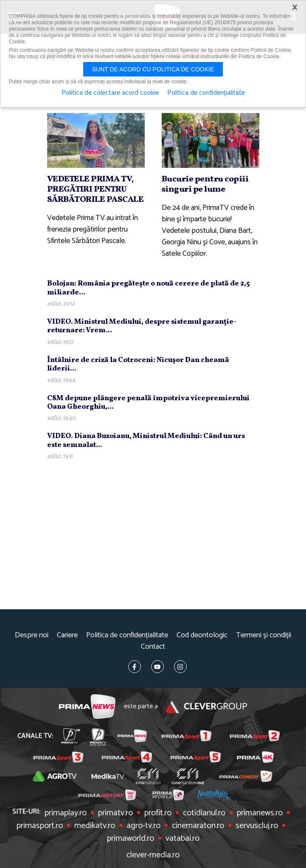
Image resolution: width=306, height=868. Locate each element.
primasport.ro (40, 826)
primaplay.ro (66, 813)
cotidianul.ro (204, 813)
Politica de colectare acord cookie (110, 93)
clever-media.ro (153, 855)
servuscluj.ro (257, 826)
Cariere (67, 635)
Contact (153, 647)
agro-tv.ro (143, 826)
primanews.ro (260, 813)
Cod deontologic (202, 635)
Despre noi (32, 635)
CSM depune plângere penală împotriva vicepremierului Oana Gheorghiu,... (148, 403)
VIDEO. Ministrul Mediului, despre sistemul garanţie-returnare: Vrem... (142, 326)
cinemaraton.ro (198, 826)
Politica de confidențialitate (127, 635)
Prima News (87, 707)
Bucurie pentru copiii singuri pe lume (205, 184)
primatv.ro (115, 813)
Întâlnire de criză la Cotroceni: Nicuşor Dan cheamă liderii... (138, 364)
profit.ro (158, 813)
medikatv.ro (95, 826)
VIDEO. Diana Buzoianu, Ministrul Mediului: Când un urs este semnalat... (146, 440)
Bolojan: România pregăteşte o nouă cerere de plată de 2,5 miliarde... (148, 288)
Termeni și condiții (264, 635)
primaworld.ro (131, 839)
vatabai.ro (182, 839)
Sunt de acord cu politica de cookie (153, 69)
